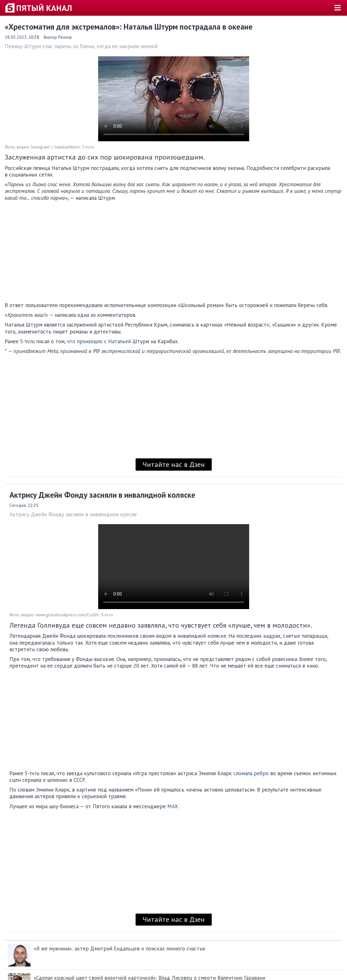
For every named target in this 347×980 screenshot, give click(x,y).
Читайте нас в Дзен (174, 464)
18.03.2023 (16, 37)
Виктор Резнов (58, 37)
